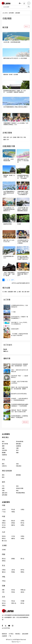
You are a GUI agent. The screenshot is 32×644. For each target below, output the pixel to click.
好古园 (19, 224)
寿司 (17, 450)
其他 (6, 292)
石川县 (4, 525)
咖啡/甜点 (19, 444)
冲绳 (25, 137)
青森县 (22, 572)
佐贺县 (4, 536)
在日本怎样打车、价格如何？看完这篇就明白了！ (20, 317)
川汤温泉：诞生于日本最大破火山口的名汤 (20, 382)
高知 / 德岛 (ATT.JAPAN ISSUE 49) (9, 241)
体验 (17, 490)
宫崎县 (22, 536)
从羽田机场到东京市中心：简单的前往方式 (20, 306)
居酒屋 (4, 453)
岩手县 (22, 570)
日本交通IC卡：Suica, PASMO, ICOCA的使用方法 (19, 323)
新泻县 (22, 523)
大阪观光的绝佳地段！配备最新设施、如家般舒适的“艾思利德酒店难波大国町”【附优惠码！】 (20, 365)
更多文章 (25, 422)
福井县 (13, 525)
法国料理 (18, 446)
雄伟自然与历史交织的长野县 (19, 394)
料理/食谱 (19, 466)
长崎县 (22, 538)
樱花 (20, 292)
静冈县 (4, 527)
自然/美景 (11, 13)
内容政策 (4, 636)
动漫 (17, 464)
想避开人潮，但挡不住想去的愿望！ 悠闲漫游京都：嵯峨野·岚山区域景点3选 (20, 388)
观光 (3, 482)
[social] (2, 626)
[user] (24, 3)
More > (27, 26)
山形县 (13, 570)
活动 (17, 486)
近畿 (4, 139)
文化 (3, 459)
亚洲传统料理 (20, 441)
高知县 (4, 561)
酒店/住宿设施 (7, 471)
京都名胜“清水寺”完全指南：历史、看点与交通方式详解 (20, 411)
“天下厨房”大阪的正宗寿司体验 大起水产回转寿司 (20, 334)
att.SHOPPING (6, 628)
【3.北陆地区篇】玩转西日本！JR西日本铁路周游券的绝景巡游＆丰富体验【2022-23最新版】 (23, 209)
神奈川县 (14, 603)
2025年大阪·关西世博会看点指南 (12, 42)
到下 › (13, 280)
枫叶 (28, 292)
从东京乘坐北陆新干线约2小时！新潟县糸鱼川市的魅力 (23, 242)
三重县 (4, 521)
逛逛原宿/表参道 (8, 224)
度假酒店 (18, 475)
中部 (8, 137)
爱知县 (13, 523)
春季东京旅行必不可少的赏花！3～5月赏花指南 (15, 58)
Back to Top (16, 642)
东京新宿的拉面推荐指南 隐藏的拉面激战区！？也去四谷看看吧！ (20, 405)
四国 (18, 137)
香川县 (22, 559)
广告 (10, 636)
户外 (3, 486)
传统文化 (4, 466)
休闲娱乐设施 (20, 488)
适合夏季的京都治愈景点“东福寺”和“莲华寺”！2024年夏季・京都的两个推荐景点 (15, 91)
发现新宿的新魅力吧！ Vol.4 (9, 257)
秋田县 (13, 572)
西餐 (17, 453)
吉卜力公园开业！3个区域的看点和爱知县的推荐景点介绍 (9, 209)
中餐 (17, 448)
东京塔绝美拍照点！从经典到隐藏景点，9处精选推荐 (20, 417)
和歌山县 (23, 590)
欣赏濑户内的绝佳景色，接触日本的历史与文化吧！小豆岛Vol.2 (23, 258)
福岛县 (4, 572)
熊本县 (4, 538)
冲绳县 (4, 581)
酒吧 (3, 446)
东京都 (22, 601)
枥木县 (4, 603)
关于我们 (11, 634)
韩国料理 (4, 455)
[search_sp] (29, 7)
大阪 (3, 592)
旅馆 (3, 477)
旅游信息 (4, 634)
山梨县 (22, 521)
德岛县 (4, 559)
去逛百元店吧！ (15, 329)
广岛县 (4, 512)
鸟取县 (13, 512)
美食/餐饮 (5, 437)
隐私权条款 (25, 634)
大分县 (13, 536)
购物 (3, 488)
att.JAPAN (5, 13)
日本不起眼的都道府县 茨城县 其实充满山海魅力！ (16, 107)
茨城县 (4, 605)
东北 (21, 137)
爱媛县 (13, 559)
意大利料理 (5, 444)
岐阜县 (4, 523)
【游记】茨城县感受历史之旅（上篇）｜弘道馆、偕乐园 (9, 274)
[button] (20, 3)
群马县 (22, 603)
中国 (4, 137)
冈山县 (13, 509)
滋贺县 (22, 592)
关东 (8, 139)
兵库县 (13, 590)
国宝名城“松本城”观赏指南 (11, 75)
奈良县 (13, 592)
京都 (3, 590)
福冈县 (13, 538)
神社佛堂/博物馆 (20, 493)
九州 (11, 137)
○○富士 (14, 312)
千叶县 (4, 601)
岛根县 (22, 509)
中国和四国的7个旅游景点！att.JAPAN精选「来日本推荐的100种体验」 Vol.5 (16, 124)
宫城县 (4, 570)
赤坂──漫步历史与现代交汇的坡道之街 (20, 371)
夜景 (15, 292)
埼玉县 (13, 601)
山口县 (4, 509)
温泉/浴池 (5, 493)
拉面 (3, 448)
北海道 (15, 137)
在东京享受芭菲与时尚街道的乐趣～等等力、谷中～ (23, 274)
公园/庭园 (10, 292)
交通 (3, 490)
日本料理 (4, 450)
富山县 (13, 521)
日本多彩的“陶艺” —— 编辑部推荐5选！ (20, 376)
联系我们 (18, 634)
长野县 (22, 525)
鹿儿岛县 (4, 541)
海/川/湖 (24, 292)
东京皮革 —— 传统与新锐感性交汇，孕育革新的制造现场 (20, 399)
